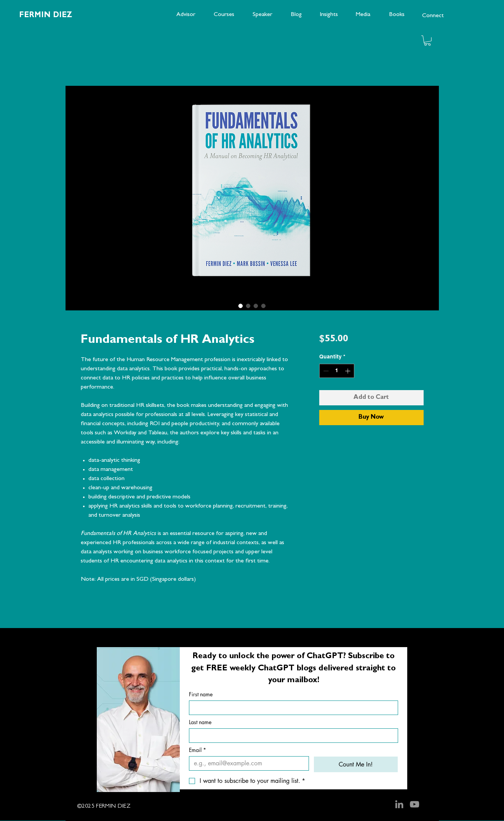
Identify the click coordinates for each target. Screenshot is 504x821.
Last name (200, 722)
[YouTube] (414, 804)
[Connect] (433, 16)
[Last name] (291, 736)
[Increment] (348, 371)
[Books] (397, 15)
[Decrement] (325, 371)
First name (201, 694)
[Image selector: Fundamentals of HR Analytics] (241, 306)
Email (198, 750)
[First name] (291, 708)
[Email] (247, 763)
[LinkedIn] (399, 804)
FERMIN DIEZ (46, 16)
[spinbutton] (337, 371)
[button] (427, 41)
